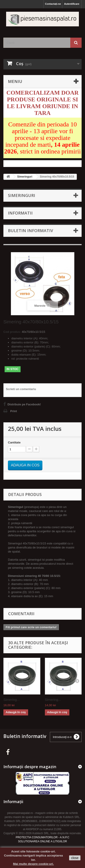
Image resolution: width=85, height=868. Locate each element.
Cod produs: (12, 332)
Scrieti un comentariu (21, 389)
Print (14, 411)
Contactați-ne (53, 4)
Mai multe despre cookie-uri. (34, 864)
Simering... (12, 700)
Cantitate (14, 442)
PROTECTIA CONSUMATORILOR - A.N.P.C (42, 837)
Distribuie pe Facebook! (24, 404)
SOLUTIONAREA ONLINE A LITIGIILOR (42, 841)
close (75, 858)
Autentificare (72, 4)
